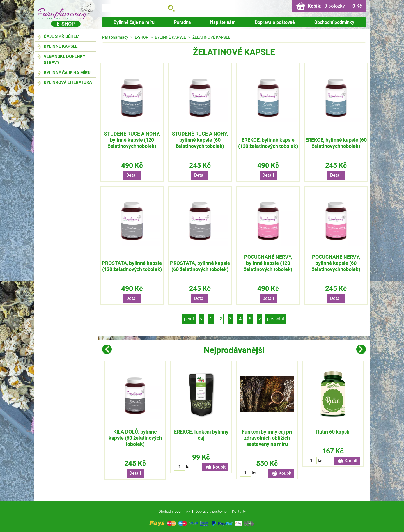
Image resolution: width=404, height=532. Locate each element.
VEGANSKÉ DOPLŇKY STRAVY (65, 60)
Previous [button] (107, 349)
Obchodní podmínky (334, 22)
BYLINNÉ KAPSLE (61, 46)
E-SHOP (142, 37)
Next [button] (361, 349)
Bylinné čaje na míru (134, 22)
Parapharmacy (115, 37)
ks (188, 467)
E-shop (66, 24)
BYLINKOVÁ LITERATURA (68, 82)
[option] (135, 420)
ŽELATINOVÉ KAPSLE (211, 37)
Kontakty (239, 511)
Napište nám (223, 22)
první (189, 319)
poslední (276, 319)
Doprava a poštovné (275, 22)
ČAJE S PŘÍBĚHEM (62, 36)
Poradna (183, 22)
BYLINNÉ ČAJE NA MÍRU (67, 73)
